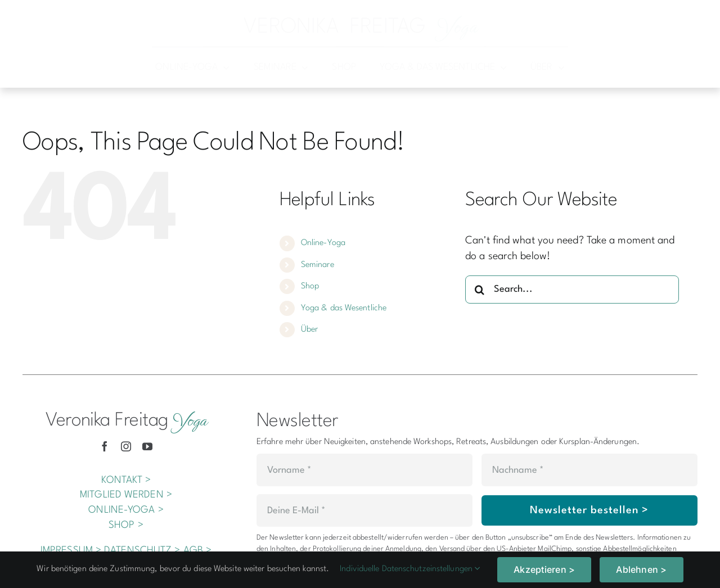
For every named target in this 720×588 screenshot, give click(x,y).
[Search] (479, 290)
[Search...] (572, 290)
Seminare (318, 265)
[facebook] (105, 446)
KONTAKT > (126, 480)
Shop (310, 286)
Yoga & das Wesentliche (344, 308)
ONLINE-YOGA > (126, 510)
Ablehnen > (641, 569)
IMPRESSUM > (71, 551)
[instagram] (126, 446)
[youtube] (147, 446)
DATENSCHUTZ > (142, 551)
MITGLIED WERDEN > (126, 495)
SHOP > (126, 525)
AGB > (198, 551)
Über (309, 330)
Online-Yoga (323, 243)
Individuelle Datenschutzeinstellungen (410, 569)
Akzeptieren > (544, 569)
